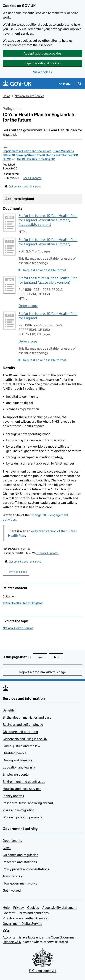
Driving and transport (18, 760)
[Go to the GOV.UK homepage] (17, 84)
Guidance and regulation (20, 855)
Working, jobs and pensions (22, 817)
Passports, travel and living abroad (28, 803)
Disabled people (15, 753)
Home (6, 96)
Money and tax (13, 796)
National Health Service (29, 96)
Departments (12, 841)
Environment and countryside (24, 782)
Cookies (33, 908)
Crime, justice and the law (21, 746)
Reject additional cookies (43, 63)
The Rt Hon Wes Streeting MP (36, 159)
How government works (20, 883)
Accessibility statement (59, 908)
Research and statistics (20, 862)
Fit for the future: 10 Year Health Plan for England (48, 316)
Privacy (18, 908)
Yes (42, 657)
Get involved (12, 890)
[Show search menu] (80, 84)
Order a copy (28, 306)
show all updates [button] (47, 553)
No (59, 657)
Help (6, 908)
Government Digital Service (22, 924)
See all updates (32, 178)
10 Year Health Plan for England (23, 603)
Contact (9, 913)
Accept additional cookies (42, 53)
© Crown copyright (42, 971)
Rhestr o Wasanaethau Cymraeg (26, 918)
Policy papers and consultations (26, 869)
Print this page (18, 572)
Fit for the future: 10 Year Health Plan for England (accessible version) (48, 280)
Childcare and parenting (20, 732)
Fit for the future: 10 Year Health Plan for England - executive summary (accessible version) (48, 220)
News (7, 848)
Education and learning (19, 767)
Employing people (16, 774)
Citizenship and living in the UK (25, 739)
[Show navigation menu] (65, 84)
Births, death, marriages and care (27, 717)
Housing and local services (22, 789)
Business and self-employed (23, 725)
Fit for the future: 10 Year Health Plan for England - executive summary (48, 242)
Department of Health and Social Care (27, 151)
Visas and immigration (18, 810)
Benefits (9, 710)
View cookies (42, 72)
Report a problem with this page (42, 672)
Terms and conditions (33, 913)
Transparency (13, 876)
